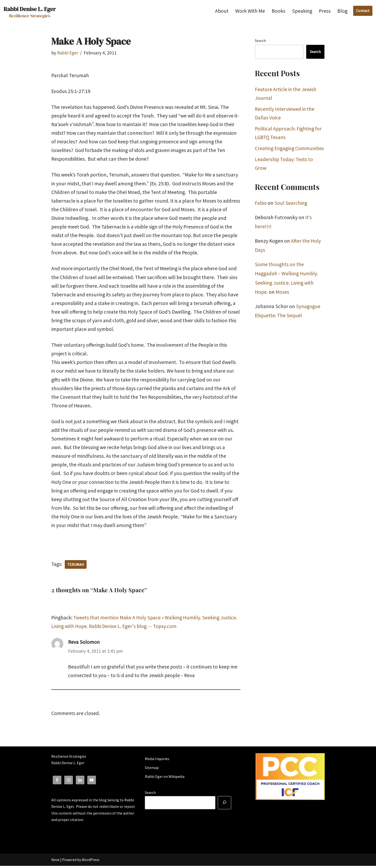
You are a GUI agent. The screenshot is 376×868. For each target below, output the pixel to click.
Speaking (302, 11)
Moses (282, 292)
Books (279, 11)
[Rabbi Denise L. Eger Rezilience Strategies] (30, 11)
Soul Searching (291, 203)
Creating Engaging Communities (289, 149)
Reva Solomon (84, 644)
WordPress (91, 862)
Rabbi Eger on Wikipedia (165, 779)
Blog (342, 11)
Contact (363, 11)
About (222, 11)
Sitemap (152, 770)
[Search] (224, 805)
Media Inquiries (157, 761)
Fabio (261, 203)
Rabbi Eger (68, 53)
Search (260, 41)
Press (325, 11)
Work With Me (250, 11)
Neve (55, 862)
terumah (76, 566)
